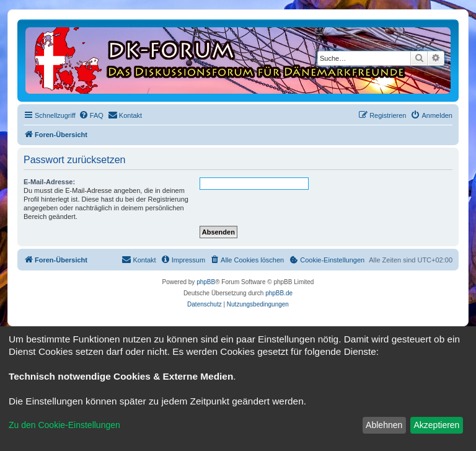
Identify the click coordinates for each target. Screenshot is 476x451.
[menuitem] (91, 115)
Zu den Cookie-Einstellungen (64, 425)
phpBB (206, 282)
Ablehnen (384, 425)
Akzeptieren (436, 425)
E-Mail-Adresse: (49, 182)
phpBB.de (279, 293)
